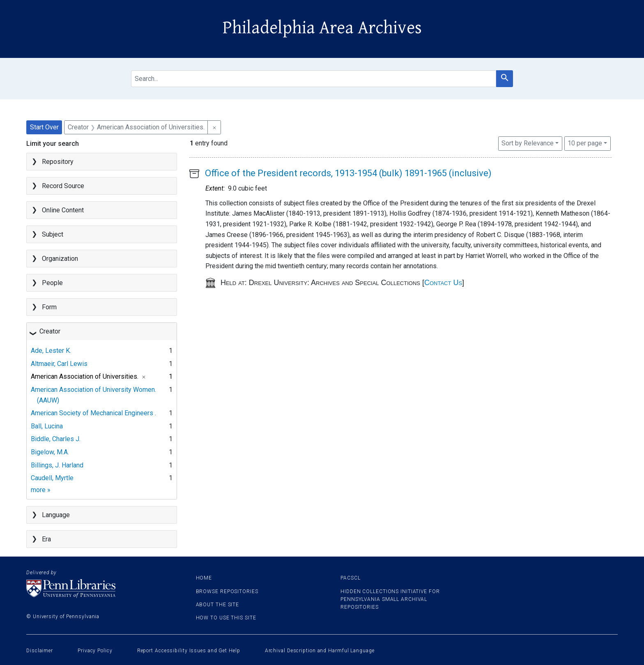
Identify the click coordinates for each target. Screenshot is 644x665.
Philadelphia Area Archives (322, 28)
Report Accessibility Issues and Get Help (189, 651)
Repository (58, 162)
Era (46, 539)
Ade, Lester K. (51, 351)
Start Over (44, 127)
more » (41, 490)
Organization (60, 259)
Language (56, 515)
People (52, 283)
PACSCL (350, 578)
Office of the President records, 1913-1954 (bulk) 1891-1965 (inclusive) (348, 173)
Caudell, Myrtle (52, 478)
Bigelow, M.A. (50, 452)
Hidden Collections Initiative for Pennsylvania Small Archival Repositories (390, 599)
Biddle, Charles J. (56, 439)
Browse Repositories (227, 591)
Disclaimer (40, 651)
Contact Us (443, 283)
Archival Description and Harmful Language (320, 651)
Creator (50, 331)
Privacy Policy (95, 651)
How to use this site (226, 618)
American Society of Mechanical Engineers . (93, 413)
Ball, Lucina (47, 426)
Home (204, 578)
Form (49, 307)
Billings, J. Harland (57, 465)
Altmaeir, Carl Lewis (59, 364)
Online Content (63, 210)
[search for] (314, 79)
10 (585, 143)
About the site (218, 605)
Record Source (63, 186)
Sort (528, 143)
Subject (53, 234)
